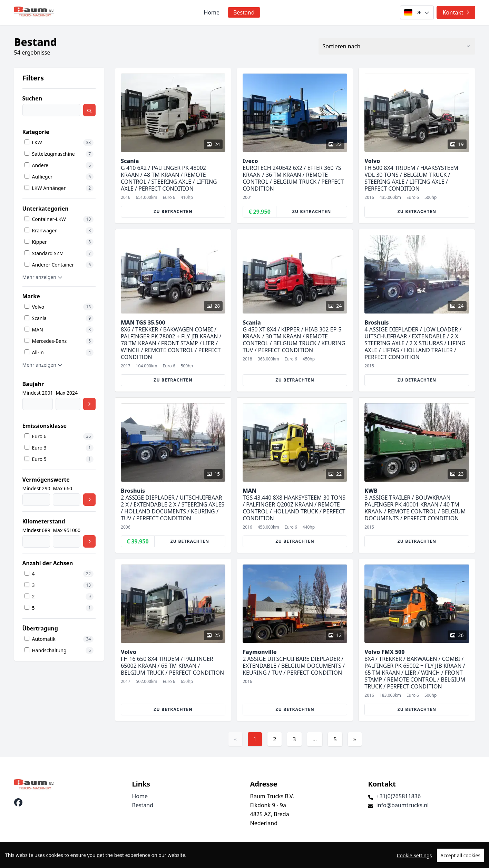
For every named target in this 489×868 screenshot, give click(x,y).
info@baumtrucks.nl (403, 805)
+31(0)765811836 (399, 796)
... (315, 739)
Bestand (244, 12)
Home (212, 12)
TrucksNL (54, 859)
